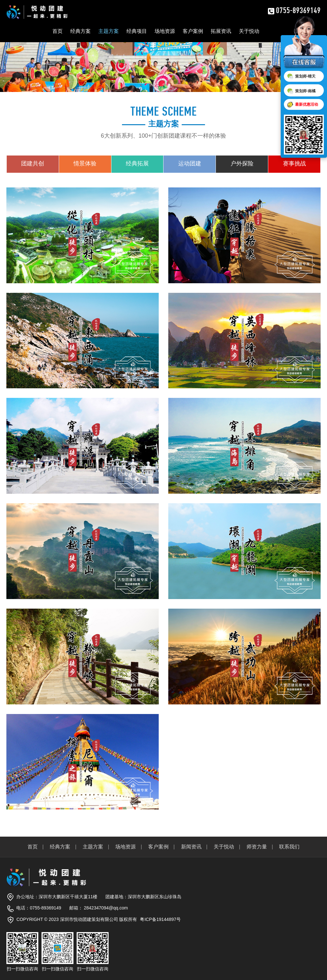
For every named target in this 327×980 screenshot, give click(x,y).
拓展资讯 (221, 31)
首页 (57, 31)
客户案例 (193, 31)
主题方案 (109, 31)
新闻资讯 (191, 847)
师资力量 (257, 847)
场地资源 (165, 31)
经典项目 (137, 31)
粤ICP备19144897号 (160, 919)
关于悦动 (249, 31)
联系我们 (289, 847)
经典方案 (80, 31)
